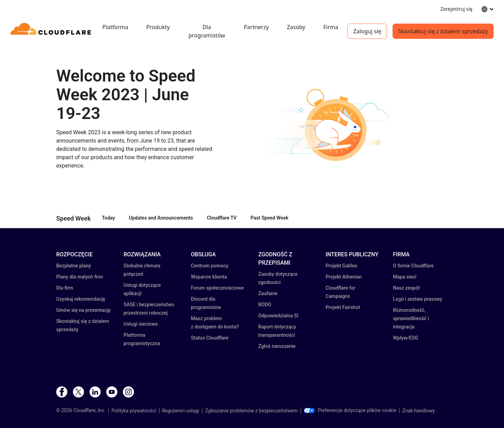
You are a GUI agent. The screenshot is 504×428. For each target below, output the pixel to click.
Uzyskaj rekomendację (81, 299)
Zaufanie (268, 293)
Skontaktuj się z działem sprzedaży (443, 31)
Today (109, 218)
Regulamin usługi (181, 411)
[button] (336, 127)
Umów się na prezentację (83, 310)
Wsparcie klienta (209, 277)
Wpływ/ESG (406, 338)
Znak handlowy (419, 411)
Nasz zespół (406, 288)
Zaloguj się (367, 31)
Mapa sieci (405, 277)
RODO (265, 305)
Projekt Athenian (344, 277)
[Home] (52, 31)
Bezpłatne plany (74, 266)
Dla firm (65, 288)
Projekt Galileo (341, 266)
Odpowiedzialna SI (278, 316)
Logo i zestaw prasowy (418, 299)
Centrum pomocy (210, 266)
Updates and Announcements (161, 218)
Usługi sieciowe (141, 324)
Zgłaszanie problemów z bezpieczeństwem (251, 411)
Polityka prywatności (134, 411)
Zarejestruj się (456, 9)
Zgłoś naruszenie (277, 346)
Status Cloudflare (210, 338)
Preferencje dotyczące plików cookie (350, 410)
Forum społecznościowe (217, 288)
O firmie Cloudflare (413, 266)
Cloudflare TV (222, 218)
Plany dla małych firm (80, 277)
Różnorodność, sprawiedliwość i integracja (411, 318)
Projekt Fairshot (343, 307)
